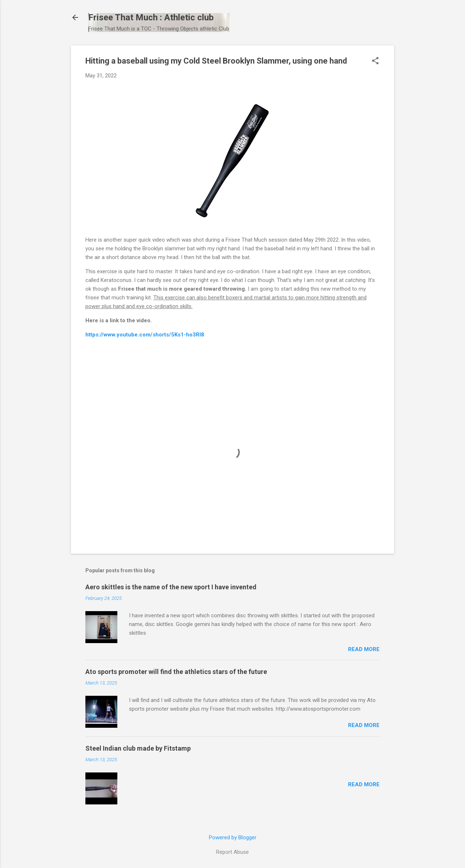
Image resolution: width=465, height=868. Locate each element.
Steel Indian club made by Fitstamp (138, 748)
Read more (364, 649)
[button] (375, 61)
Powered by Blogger (233, 837)
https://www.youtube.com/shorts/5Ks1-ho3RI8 (145, 335)
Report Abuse (232, 852)
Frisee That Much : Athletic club (151, 17)
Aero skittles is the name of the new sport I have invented (171, 587)
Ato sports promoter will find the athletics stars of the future (176, 672)
